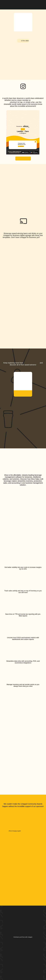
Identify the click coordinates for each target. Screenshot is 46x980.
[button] (41, 4)
